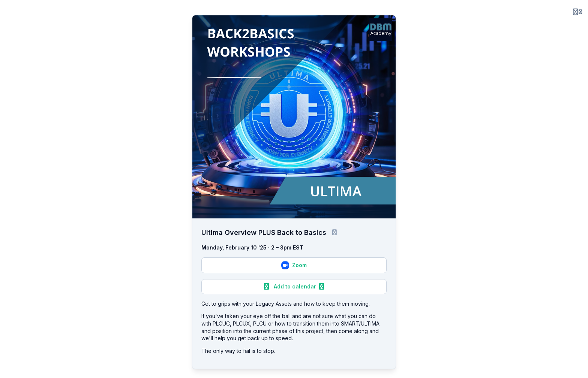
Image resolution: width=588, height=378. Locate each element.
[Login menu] (577, 12)
